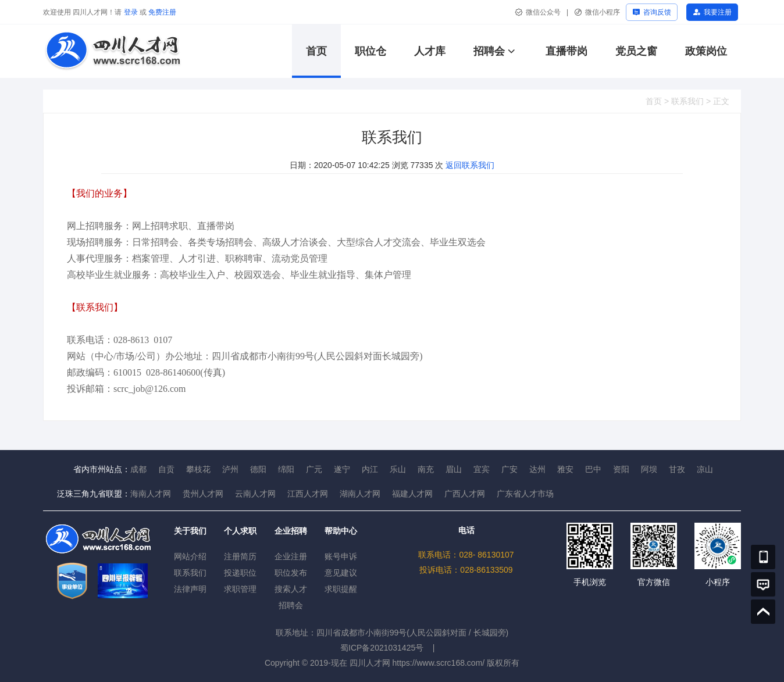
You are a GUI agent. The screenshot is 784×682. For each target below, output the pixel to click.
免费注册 (162, 12)
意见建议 (341, 573)
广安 (509, 469)
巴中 (593, 469)
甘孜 (677, 469)
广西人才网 (465, 494)
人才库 (430, 51)
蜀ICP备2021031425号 (382, 648)
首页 (316, 51)
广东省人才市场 (525, 494)
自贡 (166, 469)
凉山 (705, 469)
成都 (138, 469)
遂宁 (342, 469)
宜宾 (482, 469)
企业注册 (291, 556)
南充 (426, 469)
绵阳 (286, 469)
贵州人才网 (203, 494)
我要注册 (718, 12)
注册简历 (240, 556)
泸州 (230, 469)
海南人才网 (151, 494)
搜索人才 (291, 589)
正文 (721, 101)
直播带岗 (566, 51)
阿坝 (649, 469)
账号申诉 (341, 556)
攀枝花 (198, 469)
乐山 (398, 469)
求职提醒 (341, 589)
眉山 (454, 469)
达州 (537, 469)
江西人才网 (308, 494)
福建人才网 (412, 494)
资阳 (621, 469)
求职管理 (240, 589)
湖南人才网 (360, 494)
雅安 (565, 469)
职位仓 (370, 51)
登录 (131, 12)
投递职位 (240, 573)
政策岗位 (706, 51)
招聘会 (489, 51)
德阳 (258, 469)
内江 (370, 469)
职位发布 (291, 573)
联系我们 (687, 101)
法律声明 (190, 589)
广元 (314, 469)
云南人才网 (255, 494)
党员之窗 (636, 51)
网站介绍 (190, 556)
